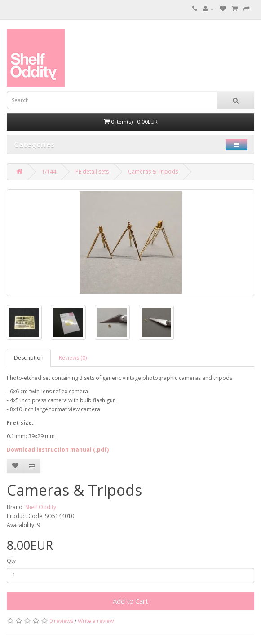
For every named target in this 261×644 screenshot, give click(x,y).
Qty (11, 561)
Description (29, 358)
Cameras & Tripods (153, 172)
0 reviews (61, 621)
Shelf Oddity (41, 507)
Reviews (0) (73, 358)
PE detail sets (92, 172)
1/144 (49, 172)
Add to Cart (130, 601)
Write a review (96, 621)
